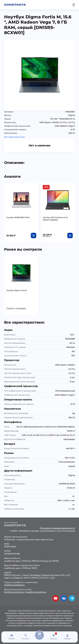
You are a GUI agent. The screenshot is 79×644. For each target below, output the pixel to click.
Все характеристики (15, 137)
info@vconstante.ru (14, 585)
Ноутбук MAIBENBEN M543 (18, 217)
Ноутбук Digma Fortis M (17, 290)
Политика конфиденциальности (57, 528)
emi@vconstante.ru (14, 592)
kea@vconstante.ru (36, 592)
